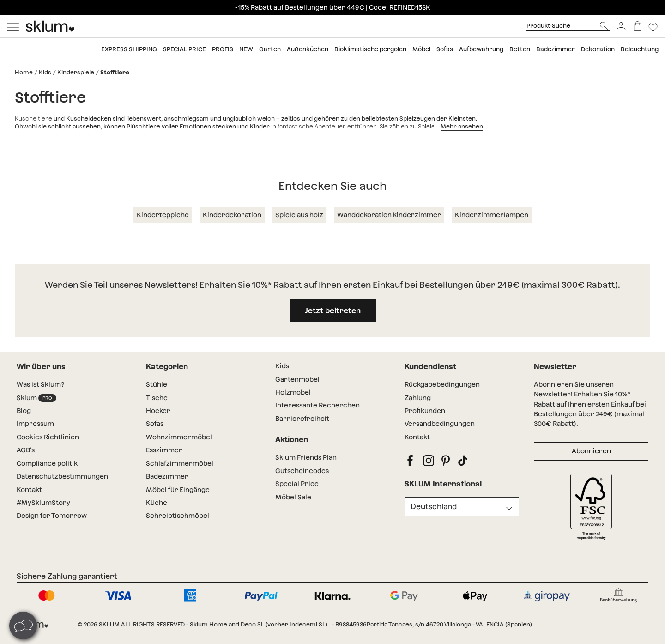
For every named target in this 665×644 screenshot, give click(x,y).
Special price (184, 49)
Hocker (158, 411)
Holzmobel (293, 392)
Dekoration (598, 49)
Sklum (36, 398)
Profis (223, 49)
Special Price (297, 484)
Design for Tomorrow (52, 516)
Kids (45, 72)
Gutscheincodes (302, 471)
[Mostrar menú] (13, 26)
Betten (520, 49)
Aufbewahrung (481, 49)
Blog (24, 411)
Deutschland (434, 507)
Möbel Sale (293, 497)
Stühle (157, 384)
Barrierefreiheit (302, 419)
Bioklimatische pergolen (370, 49)
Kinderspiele (76, 72)
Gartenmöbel (297, 379)
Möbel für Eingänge (178, 490)
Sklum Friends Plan (306, 457)
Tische (157, 398)
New (246, 49)
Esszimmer (164, 450)
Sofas (445, 49)
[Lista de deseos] (653, 26)
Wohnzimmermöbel (179, 437)
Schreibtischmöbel (178, 516)
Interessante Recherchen (317, 405)
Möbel (421, 49)
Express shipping (129, 49)
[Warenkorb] (638, 26)
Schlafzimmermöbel (180, 463)
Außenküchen (308, 49)
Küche (157, 503)
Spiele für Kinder (442, 126)
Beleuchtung (640, 49)
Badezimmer (556, 49)
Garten (270, 49)
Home (24, 72)
